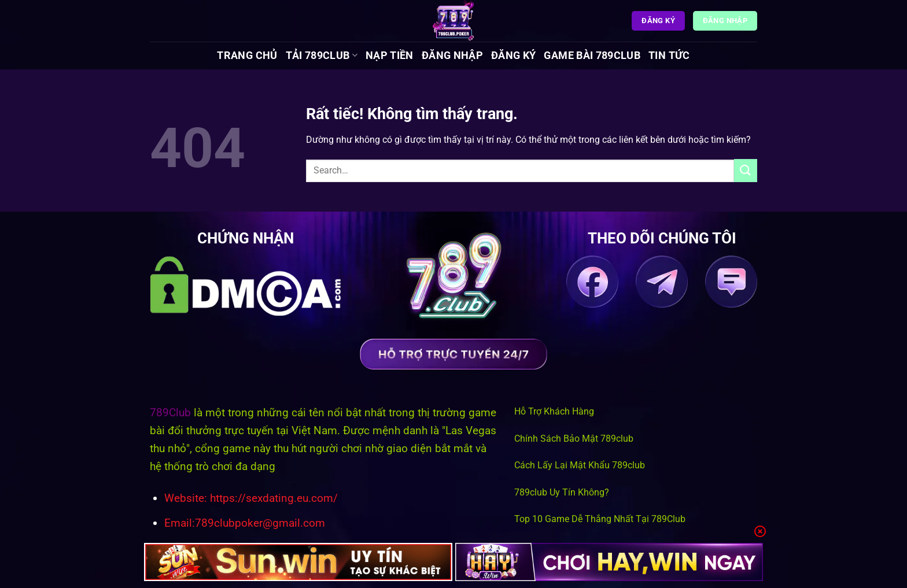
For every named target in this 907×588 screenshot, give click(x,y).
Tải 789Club (322, 56)
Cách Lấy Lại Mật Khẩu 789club (580, 465)
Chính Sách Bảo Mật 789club (574, 439)
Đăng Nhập (452, 56)
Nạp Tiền (390, 56)
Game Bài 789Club (592, 56)
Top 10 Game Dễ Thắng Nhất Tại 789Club (600, 519)
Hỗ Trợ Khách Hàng (554, 411)
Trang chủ (247, 56)
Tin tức (669, 56)
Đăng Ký (513, 56)
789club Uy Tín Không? (562, 492)
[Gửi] (746, 170)
